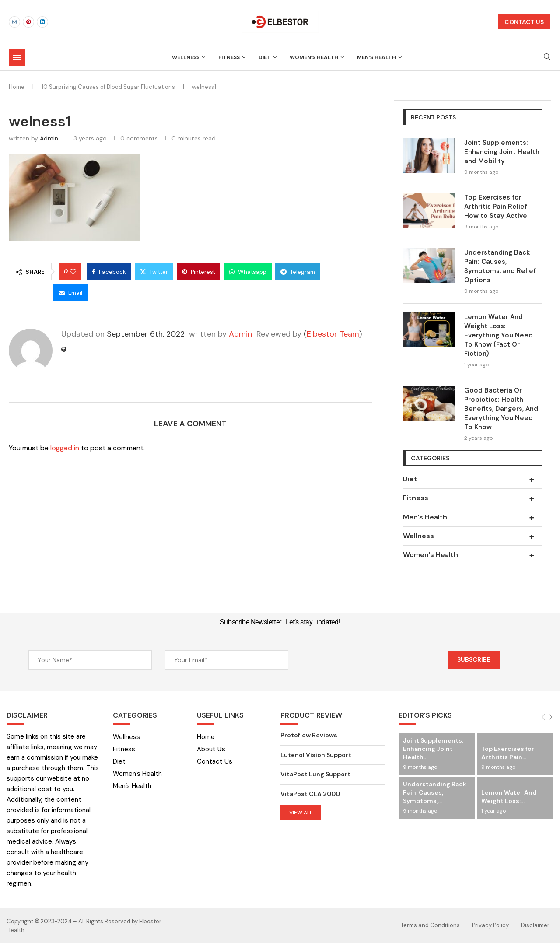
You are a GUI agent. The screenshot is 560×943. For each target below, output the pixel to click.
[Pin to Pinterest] (199, 272)
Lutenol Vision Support (316, 755)
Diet (265, 57)
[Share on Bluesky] (29, 293)
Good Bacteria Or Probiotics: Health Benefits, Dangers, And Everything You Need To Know (501, 409)
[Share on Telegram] (298, 272)
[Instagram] (14, 22)
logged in (65, 448)
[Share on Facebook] (109, 272)
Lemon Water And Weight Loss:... (509, 797)
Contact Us (215, 762)
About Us (211, 749)
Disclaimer (535, 925)
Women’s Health (314, 57)
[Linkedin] (42, 22)
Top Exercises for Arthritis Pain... (508, 753)
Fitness (229, 57)
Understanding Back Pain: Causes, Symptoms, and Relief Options (500, 266)
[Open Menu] (17, 57)
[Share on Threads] (345, 272)
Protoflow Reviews (309, 735)
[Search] (547, 57)
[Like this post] (73, 272)
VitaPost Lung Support (315, 774)
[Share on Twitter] (154, 272)
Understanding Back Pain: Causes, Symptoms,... (435, 792)
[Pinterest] (28, 22)
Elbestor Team (333, 334)
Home (17, 87)
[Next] (551, 717)
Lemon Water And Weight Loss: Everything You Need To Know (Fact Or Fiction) (499, 335)
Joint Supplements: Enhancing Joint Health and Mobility (502, 152)
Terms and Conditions (430, 925)
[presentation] (368, 661)
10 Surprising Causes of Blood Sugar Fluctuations (108, 87)
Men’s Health (376, 57)
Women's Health (472, 555)
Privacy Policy (490, 925)
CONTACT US (524, 22)
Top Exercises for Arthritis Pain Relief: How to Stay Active (497, 207)
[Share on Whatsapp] (248, 272)
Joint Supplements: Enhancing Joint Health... (433, 749)
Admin (49, 138)
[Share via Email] (70, 293)
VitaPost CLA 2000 (310, 794)
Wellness (186, 57)
